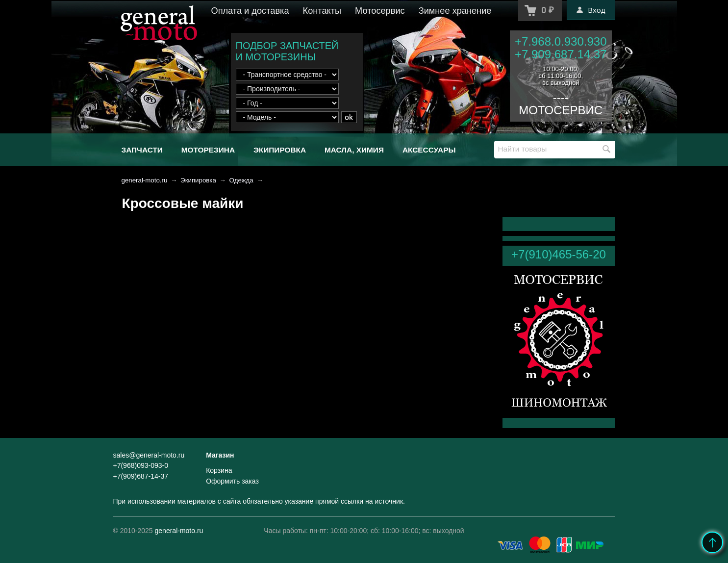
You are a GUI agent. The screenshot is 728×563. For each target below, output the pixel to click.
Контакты (322, 11)
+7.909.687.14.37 (561, 54)
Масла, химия (354, 150)
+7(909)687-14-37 (141, 476)
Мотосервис (380, 11)
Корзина (219, 470)
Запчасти (142, 150)
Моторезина (208, 150)
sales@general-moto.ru (149, 455)
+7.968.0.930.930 (561, 41)
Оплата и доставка (250, 11)
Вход (591, 10)
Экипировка (280, 150)
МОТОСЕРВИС (561, 110)
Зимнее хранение (455, 11)
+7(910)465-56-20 (559, 254)
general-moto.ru (145, 180)
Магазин (220, 455)
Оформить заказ (232, 481)
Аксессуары (429, 150)
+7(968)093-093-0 (141, 465)
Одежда (241, 180)
